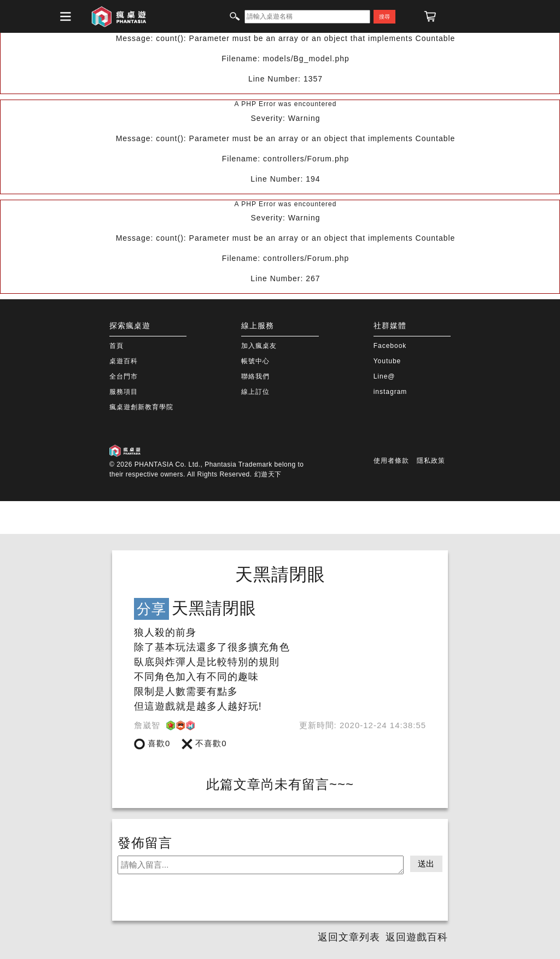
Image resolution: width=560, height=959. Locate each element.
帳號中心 (255, 361)
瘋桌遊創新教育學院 (141, 407)
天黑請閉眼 (280, 574)
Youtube (387, 361)
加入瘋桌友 (259, 346)
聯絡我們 (255, 376)
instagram (390, 392)
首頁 (116, 346)
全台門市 (124, 376)
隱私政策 (431, 461)
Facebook (390, 346)
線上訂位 (255, 392)
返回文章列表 (349, 937)
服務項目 (124, 392)
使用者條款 (391, 461)
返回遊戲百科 (417, 937)
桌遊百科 (124, 361)
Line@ (384, 376)
